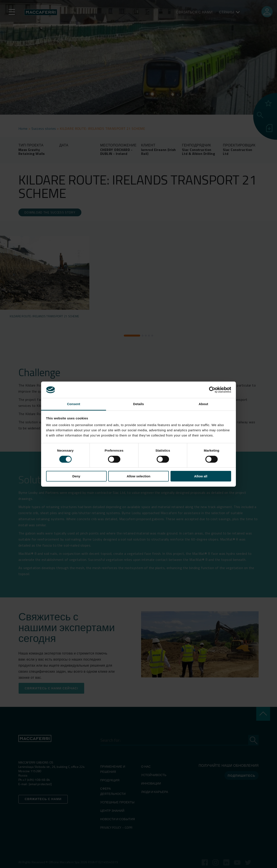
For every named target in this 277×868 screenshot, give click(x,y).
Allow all (201, 476)
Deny (76, 476)
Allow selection (138, 476)
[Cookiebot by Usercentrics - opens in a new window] (212, 390)
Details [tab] (138, 404)
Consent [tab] (74, 404)
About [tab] (203, 404)
